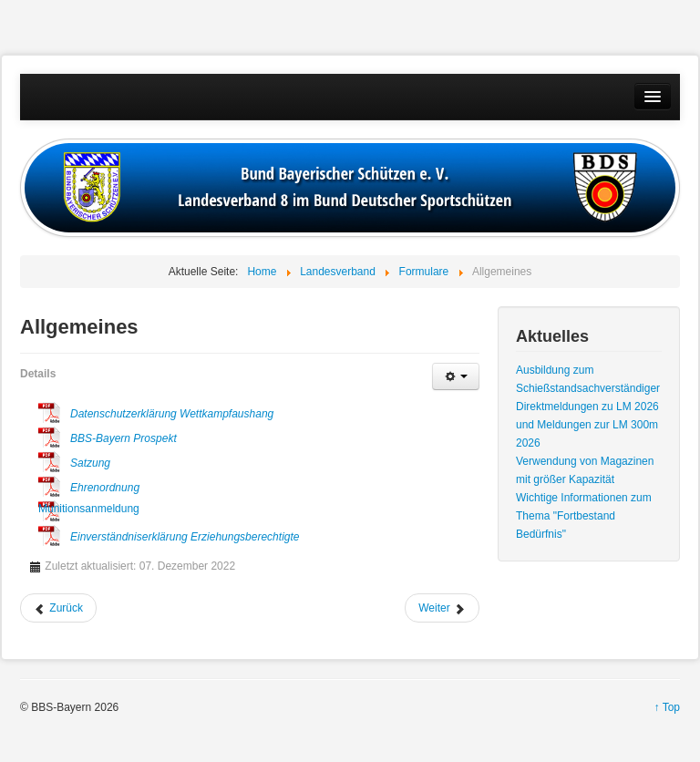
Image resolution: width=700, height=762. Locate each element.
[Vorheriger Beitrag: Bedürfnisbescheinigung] (58, 608)
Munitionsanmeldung (49, 509)
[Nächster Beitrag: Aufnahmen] (442, 608)
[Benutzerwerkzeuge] (456, 376)
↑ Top (667, 707)
